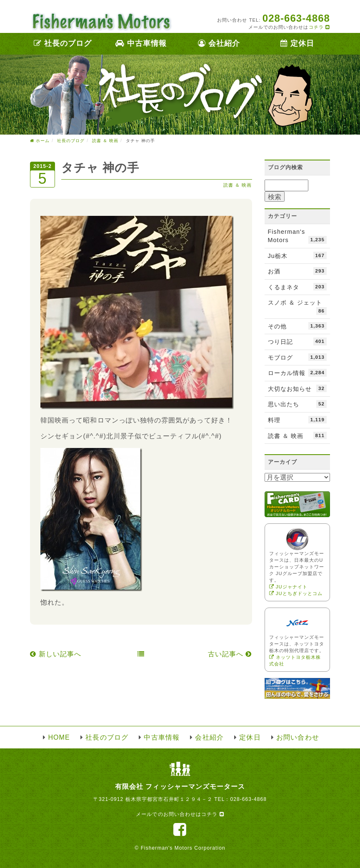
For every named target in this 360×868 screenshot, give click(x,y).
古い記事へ (230, 654)
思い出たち (297, 404)
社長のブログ (63, 43)
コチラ (319, 27)
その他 (297, 326)
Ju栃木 (297, 255)
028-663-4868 (248, 799)
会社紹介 (219, 43)
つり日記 (297, 341)
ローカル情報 (297, 373)
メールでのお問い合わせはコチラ (180, 814)
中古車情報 (141, 43)
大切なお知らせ (297, 388)
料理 (297, 420)
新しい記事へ (56, 654)
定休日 (297, 43)
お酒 (297, 271)
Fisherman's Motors (297, 236)
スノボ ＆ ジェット (297, 307)
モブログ (297, 357)
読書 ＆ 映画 (238, 185)
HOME (59, 737)
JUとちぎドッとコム (296, 593)
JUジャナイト (288, 587)
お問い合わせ (297, 737)
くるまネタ (297, 287)
